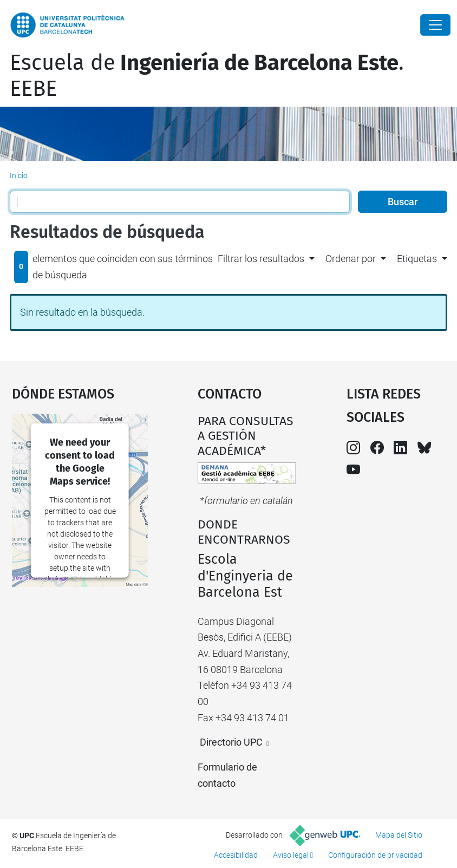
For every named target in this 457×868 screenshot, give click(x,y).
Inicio (19, 175)
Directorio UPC (231, 742)
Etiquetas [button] (417, 259)
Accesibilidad (236, 855)
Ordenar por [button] (351, 259)
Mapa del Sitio (399, 835)
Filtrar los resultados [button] (261, 259)
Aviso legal (291, 855)
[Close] (435, 25)
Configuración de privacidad (375, 855)
